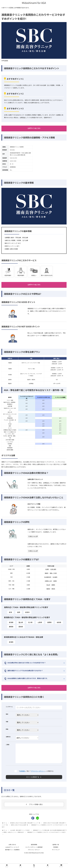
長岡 (19, 618)
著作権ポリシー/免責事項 (12, 862)
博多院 (53, 595)
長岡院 (6, 61)
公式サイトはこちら (34, 129)
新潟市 (27, 618)
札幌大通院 (53, 575)
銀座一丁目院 (53, 579)
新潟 (10, 618)
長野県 (49, 628)
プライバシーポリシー (38, 783)
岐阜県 (59, 628)
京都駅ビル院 (48, 587)
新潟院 (11, 648)
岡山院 (48, 591)
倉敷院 (53, 591)
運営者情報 (34, 857)
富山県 (21, 628)
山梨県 (40, 628)
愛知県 (21, 633)
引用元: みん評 (33, 542)
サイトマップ (56, 862)
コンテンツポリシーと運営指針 (34, 860)
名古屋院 (55, 583)
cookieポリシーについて (12, 860)
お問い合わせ (12, 857)
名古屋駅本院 (48, 583)
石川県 (30, 628)
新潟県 (11, 628)
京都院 (55, 587)
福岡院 (48, 595)
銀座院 (46, 579)
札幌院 (47, 575)
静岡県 (11, 633)
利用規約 (22, 783)
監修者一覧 (56, 857)
